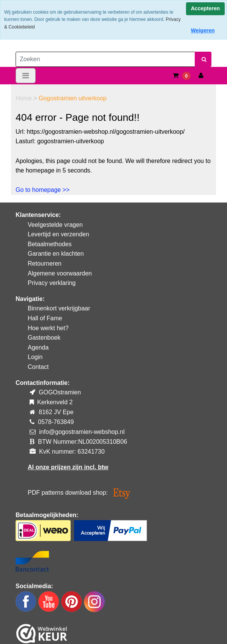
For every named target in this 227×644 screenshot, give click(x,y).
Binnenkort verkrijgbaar (59, 308)
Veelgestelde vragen (55, 225)
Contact (38, 367)
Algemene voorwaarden (60, 273)
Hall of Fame (45, 318)
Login (35, 357)
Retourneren (45, 263)
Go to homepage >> (43, 190)
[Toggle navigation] (26, 76)
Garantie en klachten (56, 254)
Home (24, 98)
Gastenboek (44, 338)
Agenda (38, 347)
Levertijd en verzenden (58, 234)
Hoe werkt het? (48, 328)
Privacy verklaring (52, 283)
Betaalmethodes (50, 244)
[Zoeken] (105, 59)
